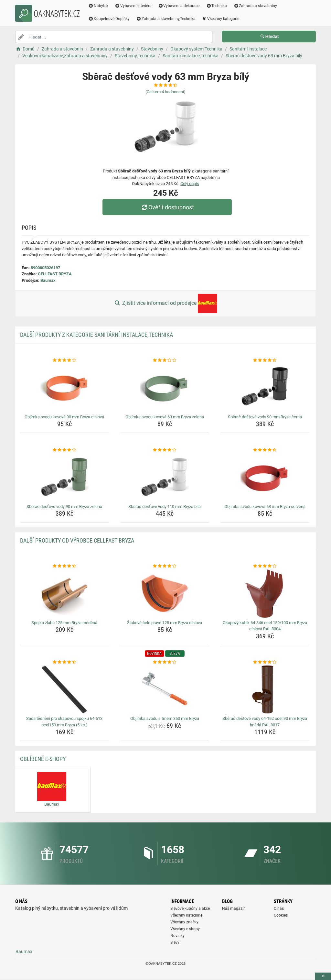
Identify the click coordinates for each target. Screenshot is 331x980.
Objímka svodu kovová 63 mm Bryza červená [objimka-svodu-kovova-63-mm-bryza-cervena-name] (265, 507)
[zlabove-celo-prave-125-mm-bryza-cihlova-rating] (165, 566)
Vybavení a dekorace (179, 6)
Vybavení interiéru (133, 6)
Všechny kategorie (221, 19)
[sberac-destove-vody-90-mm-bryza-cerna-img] (265, 388)
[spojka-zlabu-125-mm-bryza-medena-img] (64, 594)
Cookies (281, 915)
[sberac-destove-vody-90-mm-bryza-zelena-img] (64, 478)
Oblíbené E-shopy (43, 759)
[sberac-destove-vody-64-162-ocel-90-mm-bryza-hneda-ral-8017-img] (265, 689)
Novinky (177, 936)
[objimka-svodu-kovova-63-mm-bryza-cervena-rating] (265, 450)
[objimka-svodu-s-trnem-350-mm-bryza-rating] (165, 662)
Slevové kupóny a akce (190, 908)
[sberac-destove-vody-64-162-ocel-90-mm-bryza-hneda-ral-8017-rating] (265, 662)
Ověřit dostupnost (167, 207)
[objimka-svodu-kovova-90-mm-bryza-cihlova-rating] (64, 360)
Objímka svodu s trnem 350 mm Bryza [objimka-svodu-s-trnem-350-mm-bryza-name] (165, 718)
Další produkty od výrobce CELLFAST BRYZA (77, 540)
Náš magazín (234, 908)
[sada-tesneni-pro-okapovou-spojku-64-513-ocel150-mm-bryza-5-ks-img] (64, 689)
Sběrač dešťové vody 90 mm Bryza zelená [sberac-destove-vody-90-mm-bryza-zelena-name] (64, 507)
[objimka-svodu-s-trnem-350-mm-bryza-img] (165, 689)
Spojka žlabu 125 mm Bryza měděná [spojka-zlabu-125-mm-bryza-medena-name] (64, 623)
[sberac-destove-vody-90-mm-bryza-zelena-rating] (64, 450)
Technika (216, 6)
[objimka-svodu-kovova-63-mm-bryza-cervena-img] (265, 478)
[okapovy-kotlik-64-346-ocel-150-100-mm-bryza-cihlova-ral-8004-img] (265, 594)
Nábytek (98, 6)
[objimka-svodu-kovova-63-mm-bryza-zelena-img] (165, 388)
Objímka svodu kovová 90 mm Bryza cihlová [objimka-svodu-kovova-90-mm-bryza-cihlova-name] (64, 417)
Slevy (175, 942)
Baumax (48, 280)
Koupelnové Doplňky (109, 19)
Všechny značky (184, 922)
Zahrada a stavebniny (255, 6)
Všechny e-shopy (185, 929)
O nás (279, 908)
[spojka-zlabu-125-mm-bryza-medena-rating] (64, 566)
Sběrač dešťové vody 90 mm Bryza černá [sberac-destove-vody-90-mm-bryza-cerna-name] (265, 417)
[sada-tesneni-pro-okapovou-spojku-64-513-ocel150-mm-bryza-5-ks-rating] (64, 662)
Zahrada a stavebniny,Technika (166, 19)
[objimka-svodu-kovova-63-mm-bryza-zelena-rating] (165, 360)
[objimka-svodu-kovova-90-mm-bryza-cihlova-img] (64, 388)
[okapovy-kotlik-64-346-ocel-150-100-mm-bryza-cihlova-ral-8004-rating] (265, 566)
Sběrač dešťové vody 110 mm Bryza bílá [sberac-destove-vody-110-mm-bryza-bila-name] (165, 507)
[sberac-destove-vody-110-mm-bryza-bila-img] (165, 478)
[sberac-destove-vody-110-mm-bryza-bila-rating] (165, 450)
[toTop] (323, 976)
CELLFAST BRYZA (55, 274)
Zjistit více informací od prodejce (165, 303)
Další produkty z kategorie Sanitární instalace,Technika (96, 335)
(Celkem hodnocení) (165, 92)
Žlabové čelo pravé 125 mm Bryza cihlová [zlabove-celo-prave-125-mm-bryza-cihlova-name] (165, 623)
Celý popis (190, 184)
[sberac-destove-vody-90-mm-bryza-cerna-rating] (265, 360)
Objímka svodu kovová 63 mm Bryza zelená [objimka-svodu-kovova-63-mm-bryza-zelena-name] (165, 417)
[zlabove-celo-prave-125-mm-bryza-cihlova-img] (165, 594)
